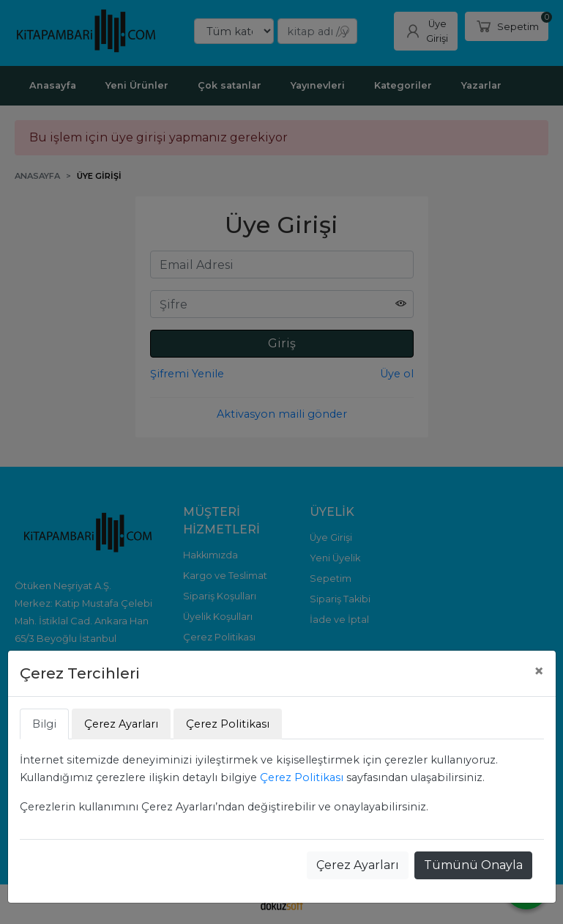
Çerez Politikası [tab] (228, 724)
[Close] (539, 671)
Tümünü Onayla (473, 865)
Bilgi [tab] (44, 724)
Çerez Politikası (302, 777)
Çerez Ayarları (358, 865)
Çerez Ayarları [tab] (121, 724)
